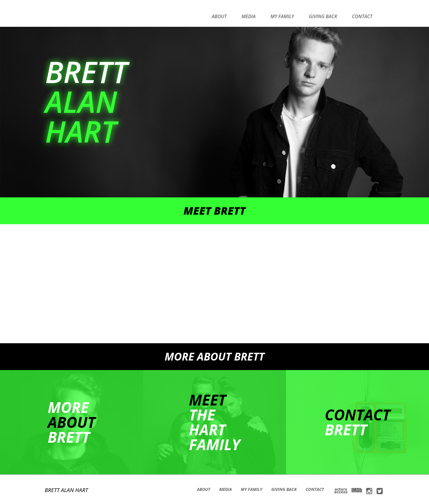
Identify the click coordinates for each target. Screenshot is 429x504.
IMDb (357, 490)
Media (249, 16)
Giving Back (323, 16)
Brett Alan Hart (66, 490)
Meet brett (215, 211)
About (219, 16)
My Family (282, 16)
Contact (362, 16)
